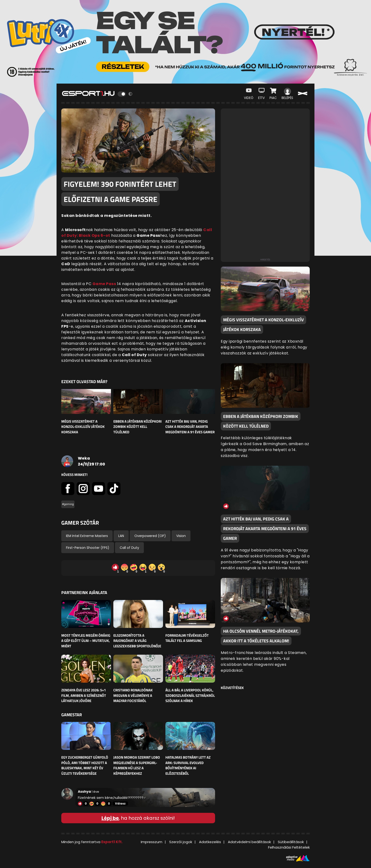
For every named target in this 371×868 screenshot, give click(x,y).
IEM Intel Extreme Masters (87, 536)
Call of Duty (129, 548)
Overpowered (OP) (150, 536)
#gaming (68, 504)
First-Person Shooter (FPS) (88, 548)
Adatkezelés (210, 842)
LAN (121, 536)
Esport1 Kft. (112, 842)
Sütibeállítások (291, 842)
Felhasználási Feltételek (289, 847)
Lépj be (110, 818)
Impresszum (152, 842)
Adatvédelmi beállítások (249, 842)
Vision (181, 536)
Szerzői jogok (181, 842)
